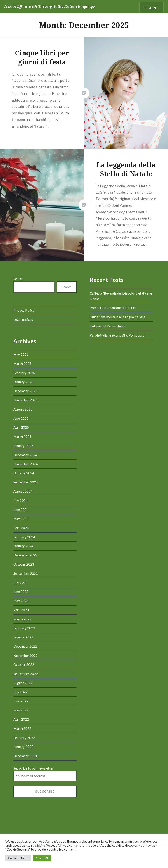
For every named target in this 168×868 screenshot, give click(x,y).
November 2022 (25, 656)
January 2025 (23, 446)
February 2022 (24, 738)
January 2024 (23, 546)
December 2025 (25, 391)
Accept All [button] (42, 858)
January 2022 (23, 747)
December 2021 (25, 756)
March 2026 (22, 364)
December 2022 (25, 646)
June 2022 (21, 701)
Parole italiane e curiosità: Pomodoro (117, 335)
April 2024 (21, 528)
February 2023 (24, 628)
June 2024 (21, 509)
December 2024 (25, 455)
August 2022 (23, 683)
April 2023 (21, 610)
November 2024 (25, 464)
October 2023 (24, 564)
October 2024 (24, 473)
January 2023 (23, 637)
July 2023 (20, 583)
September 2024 (26, 482)
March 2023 (22, 619)
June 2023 (21, 592)
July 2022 (20, 692)
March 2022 (22, 728)
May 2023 (21, 601)
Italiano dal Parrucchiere (108, 326)
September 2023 (26, 573)
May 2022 (21, 710)
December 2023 (25, 555)
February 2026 (24, 373)
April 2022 (21, 719)
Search (18, 279)
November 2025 (25, 400)
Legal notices (23, 319)
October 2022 (24, 664)
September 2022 (26, 674)
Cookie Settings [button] (18, 858)
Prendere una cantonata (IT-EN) (113, 308)
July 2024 (20, 500)
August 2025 (23, 409)
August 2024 (23, 491)
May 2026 (21, 354)
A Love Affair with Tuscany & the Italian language (50, 6)
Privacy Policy (24, 310)
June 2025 (21, 418)
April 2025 (21, 427)
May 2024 (21, 519)
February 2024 (24, 537)
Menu (154, 8)
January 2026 (23, 382)
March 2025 (22, 437)
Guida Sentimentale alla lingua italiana (118, 317)
